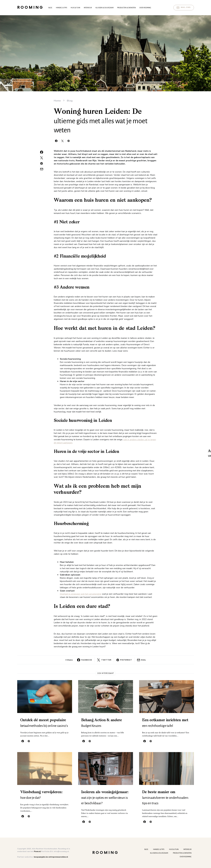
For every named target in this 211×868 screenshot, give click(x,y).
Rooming (30, 8)
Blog (70, 101)
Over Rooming (186, 857)
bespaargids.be (41, 857)
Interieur (187, 849)
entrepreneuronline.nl (58, 857)
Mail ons (184, 8)
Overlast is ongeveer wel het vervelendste (81, 594)
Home (57, 101)
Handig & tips (159, 849)
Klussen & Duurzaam (159, 853)
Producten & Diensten (182, 853)
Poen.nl (37, 851)
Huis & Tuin (174, 849)
